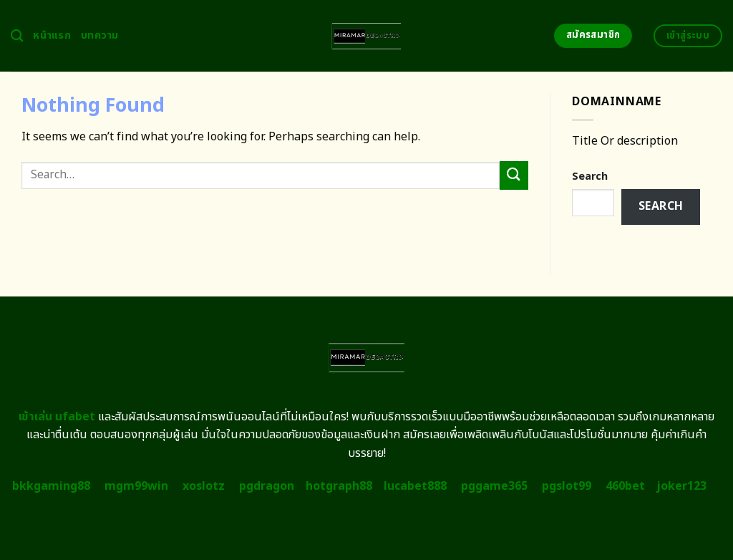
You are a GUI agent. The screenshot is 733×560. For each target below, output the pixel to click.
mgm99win (136, 486)
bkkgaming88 (51, 486)
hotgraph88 (339, 486)
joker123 (681, 486)
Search (590, 177)
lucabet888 (415, 486)
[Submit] (514, 175)
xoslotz (204, 486)
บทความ (100, 35)
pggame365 (494, 486)
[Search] (17, 36)
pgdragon (267, 486)
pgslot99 (567, 486)
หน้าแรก (52, 35)
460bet (625, 486)
